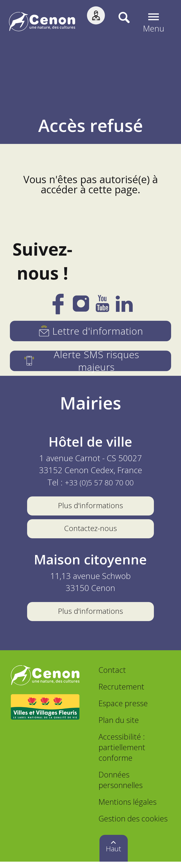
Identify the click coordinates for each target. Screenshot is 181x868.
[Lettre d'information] (90, 331)
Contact (112, 676)
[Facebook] (58, 309)
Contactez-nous (90, 531)
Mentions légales (128, 808)
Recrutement (121, 693)
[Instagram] (81, 307)
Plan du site (119, 726)
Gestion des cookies (133, 825)
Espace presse (123, 709)
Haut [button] (113, 855)
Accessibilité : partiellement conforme (122, 753)
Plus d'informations (90, 506)
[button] (154, 23)
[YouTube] (102, 307)
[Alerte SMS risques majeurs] (90, 361)
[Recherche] (118, 23)
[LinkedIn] (124, 307)
